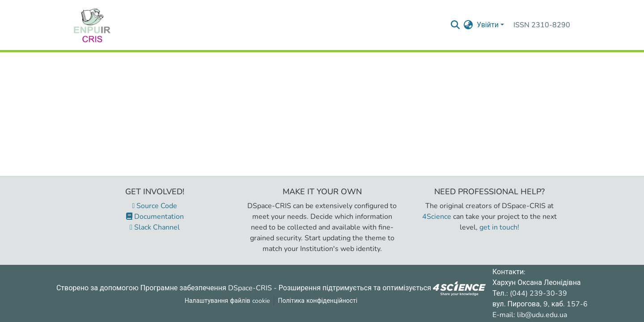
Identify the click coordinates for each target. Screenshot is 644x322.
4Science (437, 217)
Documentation (155, 217)
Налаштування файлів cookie (227, 301)
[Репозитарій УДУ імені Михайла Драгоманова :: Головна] (92, 25)
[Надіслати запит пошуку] (455, 25)
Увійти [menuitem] (488, 25)
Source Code (155, 206)
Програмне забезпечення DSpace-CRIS (206, 288)
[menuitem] (468, 25)
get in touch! (499, 227)
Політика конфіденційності (318, 301)
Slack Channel (155, 227)
